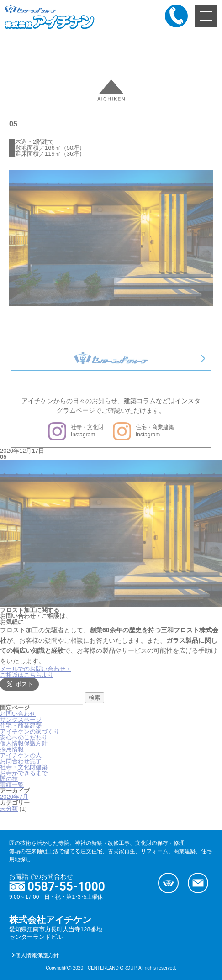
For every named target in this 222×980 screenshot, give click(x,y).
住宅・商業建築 (21, 726)
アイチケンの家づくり (30, 731)
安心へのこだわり (24, 737)
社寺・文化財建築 (24, 767)
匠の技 (9, 779)
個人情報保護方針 (24, 743)
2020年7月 (14, 797)
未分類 (9, 809)
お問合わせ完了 (21, 761)
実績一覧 (12, 785)
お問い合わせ (18, 714)
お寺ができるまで (24, 773)
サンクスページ (21, 720)
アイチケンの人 (21, 755)
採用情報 (12, 749)
